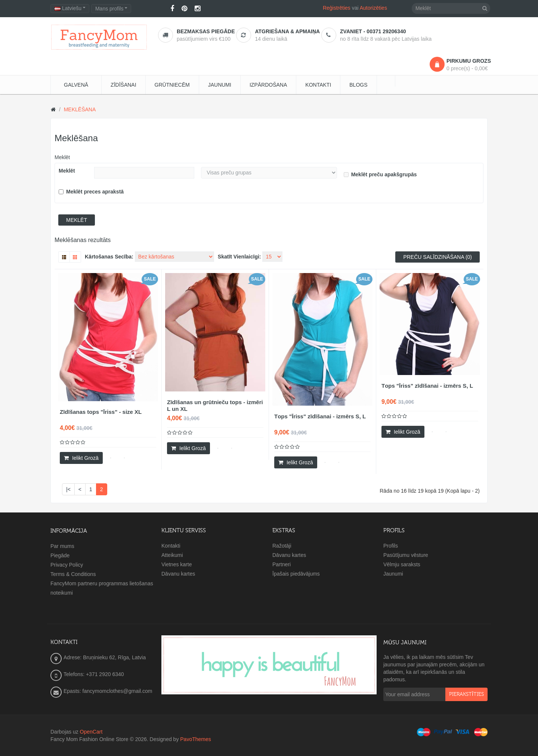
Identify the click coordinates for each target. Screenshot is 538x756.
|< (68, 489)
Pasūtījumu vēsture (406, 555)
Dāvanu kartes (178, 574)
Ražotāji (282, 546)
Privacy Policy (67, 565)
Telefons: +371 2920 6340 (94, 674)
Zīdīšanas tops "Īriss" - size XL (101, 412)
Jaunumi (393, 574)
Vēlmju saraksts (402, 564)
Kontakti (171, 546)
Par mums (62, 546)
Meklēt (62, 157)
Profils (391, 546)
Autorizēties (373, 8)
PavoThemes (195, 739)
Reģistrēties (337, 8)
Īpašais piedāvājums (296, 574)
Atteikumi (172, 555)
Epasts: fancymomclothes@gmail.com (108, 691)
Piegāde (60, 555)
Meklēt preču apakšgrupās (380, 174)
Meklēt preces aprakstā (91, 192)
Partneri (282, 564)
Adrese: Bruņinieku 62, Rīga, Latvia (105, 657)
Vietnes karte (177, 564)
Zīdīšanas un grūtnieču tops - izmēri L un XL (215, 405)
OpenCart (91, 732)
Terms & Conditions (73, 574)
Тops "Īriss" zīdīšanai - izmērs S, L (320, 416)
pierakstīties (466, 694)
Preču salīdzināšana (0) (437, 257)
